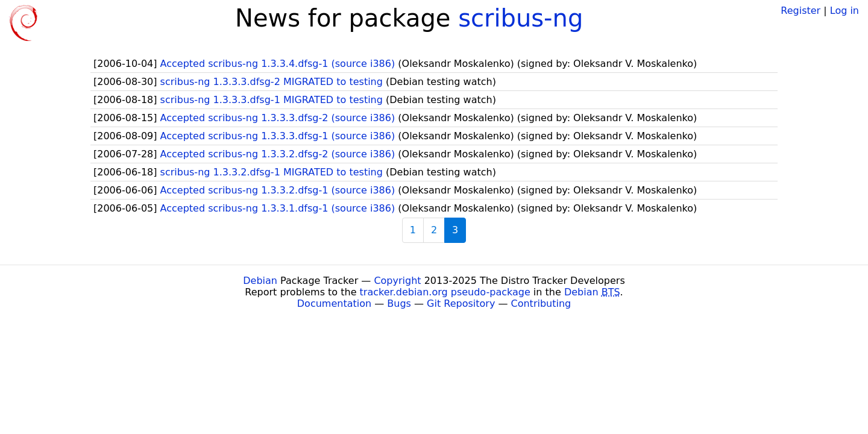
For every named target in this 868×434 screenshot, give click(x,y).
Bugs (399, 303)
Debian (260, 281)
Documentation (334, 303)
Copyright (397, 281)
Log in (844, 11)
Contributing (541, 303)
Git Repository (461, 303)
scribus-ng (520, 18)
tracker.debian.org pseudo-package (445, 292)
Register (800, 11)
